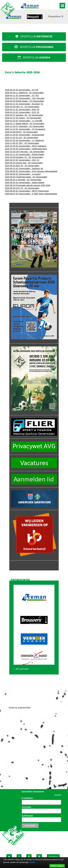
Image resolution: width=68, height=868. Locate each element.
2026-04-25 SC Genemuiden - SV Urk (22, 90)
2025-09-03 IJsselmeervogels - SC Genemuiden (26, 177)
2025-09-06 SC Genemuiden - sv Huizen (23, 174)
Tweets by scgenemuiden (20, 708)
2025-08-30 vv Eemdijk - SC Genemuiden (23, 180)
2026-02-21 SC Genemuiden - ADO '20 (22, 110)
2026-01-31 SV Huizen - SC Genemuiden (23, 118)
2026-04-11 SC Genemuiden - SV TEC (22, 95)
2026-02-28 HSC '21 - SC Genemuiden (22, 107)
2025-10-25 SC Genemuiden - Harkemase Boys (26, 149)
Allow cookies (57, 866)
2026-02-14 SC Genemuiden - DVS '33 (22, 112)
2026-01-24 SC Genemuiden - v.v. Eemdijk (24, 121)
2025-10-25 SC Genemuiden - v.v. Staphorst (24, 140)
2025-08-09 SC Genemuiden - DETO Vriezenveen (27, 191)
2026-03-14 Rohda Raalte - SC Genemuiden (24, 101)
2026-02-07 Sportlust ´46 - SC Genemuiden (24, 115)
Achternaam (27, 816)
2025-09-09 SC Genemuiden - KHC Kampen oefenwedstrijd (31, 171)
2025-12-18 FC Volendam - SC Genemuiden (24, 126)
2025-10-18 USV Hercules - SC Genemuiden (25, 152)
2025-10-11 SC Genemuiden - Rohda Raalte (24, 154)
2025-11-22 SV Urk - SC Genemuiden (22, 138)
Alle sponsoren (22, 669)
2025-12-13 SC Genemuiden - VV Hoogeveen (25, 129)
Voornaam (26, 807)
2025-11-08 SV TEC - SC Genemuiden (22, 143)
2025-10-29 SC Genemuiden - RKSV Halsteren (26, 146)
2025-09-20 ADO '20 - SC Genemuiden (22, 166)
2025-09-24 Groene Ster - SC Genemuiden (24, 163)
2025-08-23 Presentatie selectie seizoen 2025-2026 (28, 185)
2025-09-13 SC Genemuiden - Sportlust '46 (24, 169)
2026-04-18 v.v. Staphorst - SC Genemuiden (24, 93)
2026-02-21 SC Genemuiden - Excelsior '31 (24, 104)
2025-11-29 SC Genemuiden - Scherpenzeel (24, 135)
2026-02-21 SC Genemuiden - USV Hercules (25, 98)
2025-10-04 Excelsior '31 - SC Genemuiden (24, 157)
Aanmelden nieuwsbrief (33, 792)
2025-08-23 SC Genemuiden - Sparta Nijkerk (25, 183)
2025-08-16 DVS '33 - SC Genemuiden (22, 188)
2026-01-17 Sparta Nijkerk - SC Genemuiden (25, 124)
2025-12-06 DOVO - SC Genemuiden (21, 132)
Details (32, 862)
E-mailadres (28, 798)
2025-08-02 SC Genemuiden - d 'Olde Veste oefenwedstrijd (31, 194)
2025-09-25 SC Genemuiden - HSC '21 (22, 160)
